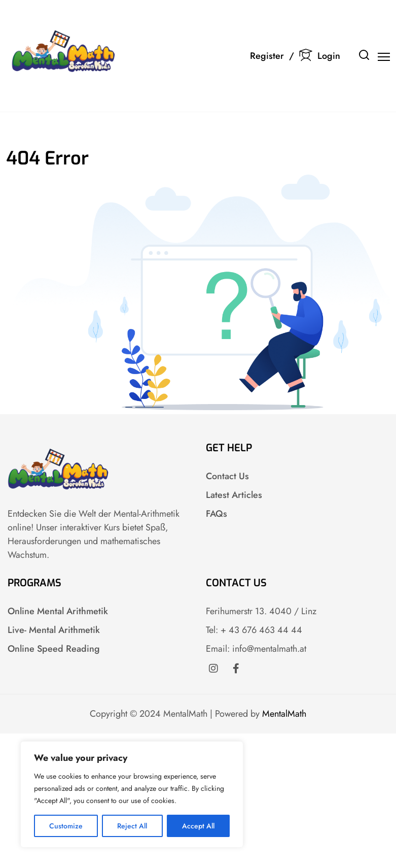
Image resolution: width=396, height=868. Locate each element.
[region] (132, 794)
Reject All (132, 826)
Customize (66, 826)
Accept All (198, 826)
